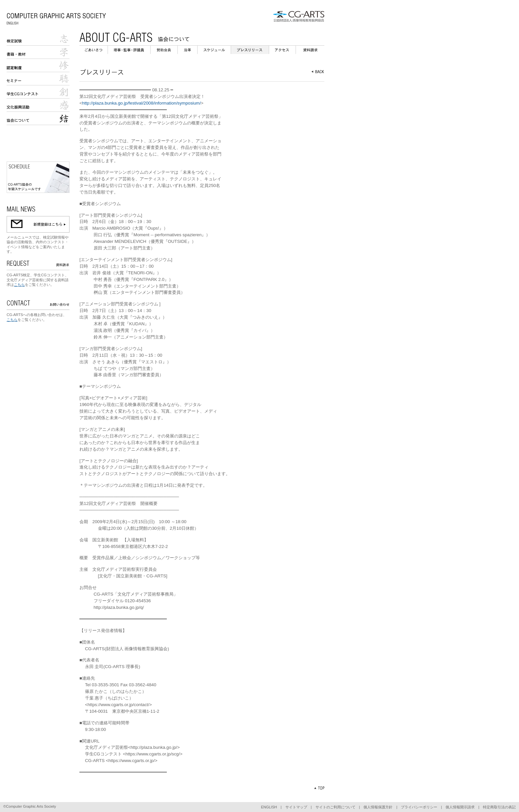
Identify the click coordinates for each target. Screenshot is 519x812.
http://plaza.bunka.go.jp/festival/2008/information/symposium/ (142, 103)
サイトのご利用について (335, 807)
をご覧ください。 (39, 285)
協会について (38, 118)
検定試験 (38, 39)
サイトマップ (296, 807)
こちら (19, 285)
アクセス (282, 50)
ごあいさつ (94, 50)
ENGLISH (269, 807)
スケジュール (214, 50)
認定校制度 (38, 66)
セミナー (38, 79)
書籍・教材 (38, 52)
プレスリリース (250, 50)
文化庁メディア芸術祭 (38, 105)
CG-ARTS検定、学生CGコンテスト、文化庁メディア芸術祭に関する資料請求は (38, 280)
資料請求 (310, 50)
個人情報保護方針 (378, 807)
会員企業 (164, 50)
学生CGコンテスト (38, 92)
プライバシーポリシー (419, 807)
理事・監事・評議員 (129, 50)
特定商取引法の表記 (499, 807)
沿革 (188, 50)
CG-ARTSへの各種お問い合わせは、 (37, 315)
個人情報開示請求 (460, 807)
